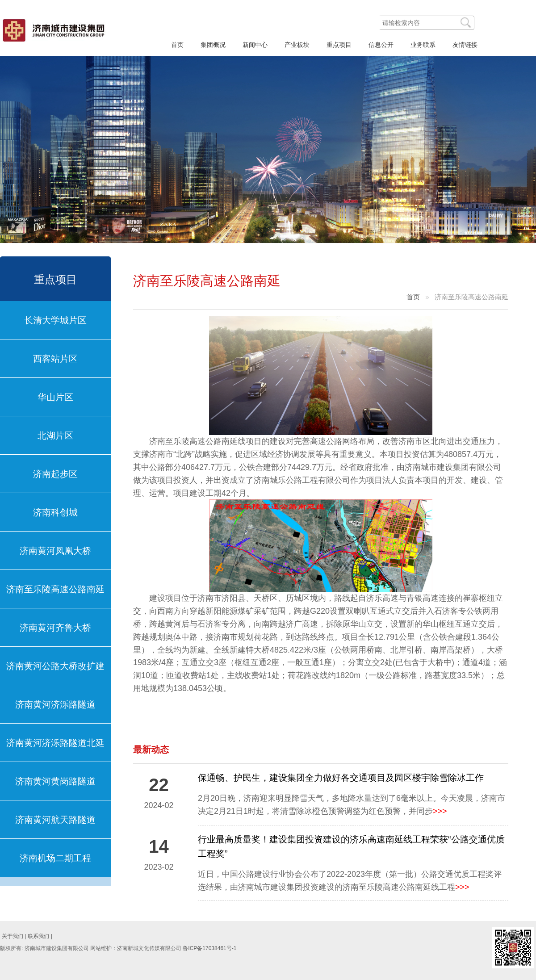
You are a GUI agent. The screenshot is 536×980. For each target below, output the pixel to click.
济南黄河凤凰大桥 (55, 551)
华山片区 (55, 397)
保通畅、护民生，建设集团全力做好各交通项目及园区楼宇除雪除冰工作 (341, 778)
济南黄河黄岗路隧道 (55, 781)
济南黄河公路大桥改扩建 (55, 666)
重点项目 (55, 279)
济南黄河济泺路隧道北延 (55, 743)
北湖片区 (55, 436)
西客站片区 (55, 359)
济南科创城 (55, 512)
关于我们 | (14, 936)
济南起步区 (55, 474)
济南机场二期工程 (55, 858)
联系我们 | (40, 936)
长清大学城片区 (55, 320)
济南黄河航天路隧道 (55, 820)
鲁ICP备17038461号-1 (209, 948)
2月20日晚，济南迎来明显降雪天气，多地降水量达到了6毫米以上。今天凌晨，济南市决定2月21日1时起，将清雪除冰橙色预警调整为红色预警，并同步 (352, 805)
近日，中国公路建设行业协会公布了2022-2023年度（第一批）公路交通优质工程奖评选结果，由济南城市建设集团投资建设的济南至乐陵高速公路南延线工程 (350, 881)
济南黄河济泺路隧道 (55, 704)
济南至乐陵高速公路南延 (55, 589)
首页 (413, 297)
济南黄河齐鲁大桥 (55, 628)
